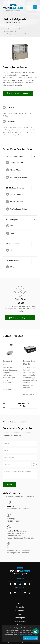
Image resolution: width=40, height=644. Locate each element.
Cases (20, 614)
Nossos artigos (20, 621)
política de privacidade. (25, 634)
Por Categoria (21, 29)
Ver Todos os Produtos (24, 405)
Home (4, 29)
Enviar (9, 485)
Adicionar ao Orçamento (18, 93)
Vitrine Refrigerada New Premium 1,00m (15, 34)
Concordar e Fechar (30, 638)
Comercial (11, 29)
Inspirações (20, 618)
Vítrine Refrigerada (9, 31)
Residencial (20, 611)
